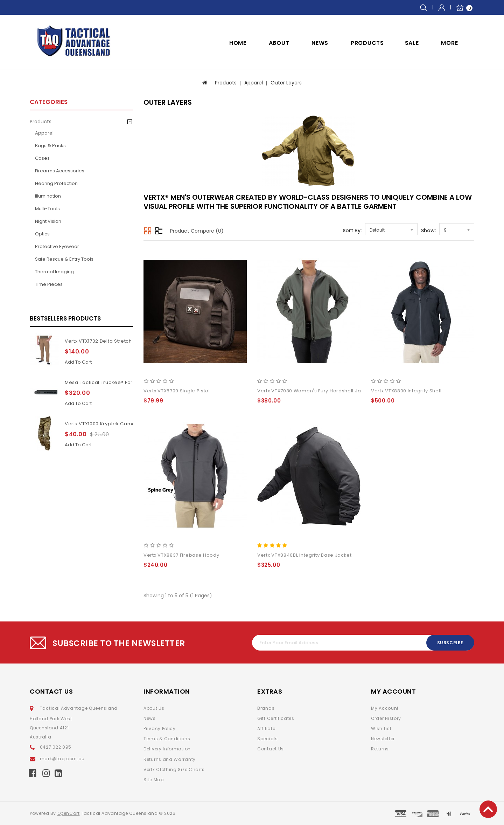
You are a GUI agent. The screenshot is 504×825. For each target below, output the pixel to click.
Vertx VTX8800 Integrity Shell (406, 391)
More (449, 43)
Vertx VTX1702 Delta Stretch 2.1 (102, 341)
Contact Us (271, 749)
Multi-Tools (47, 209)
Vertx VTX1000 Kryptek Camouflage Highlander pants (130, 424)
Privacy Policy (160, 728)
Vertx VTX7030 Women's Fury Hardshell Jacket (314, 391)
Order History (386, 718)
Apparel (254, 83)
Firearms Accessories (60, 171)
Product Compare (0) (197, 231)
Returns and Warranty (170, 759)
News (150, 718)
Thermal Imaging (54, 272)
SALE (412, 43)
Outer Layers (286, 83)
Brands (266, 708)
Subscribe (450, 643)
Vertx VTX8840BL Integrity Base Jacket (304, 555)
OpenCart (69, 813)
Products (367, 43)
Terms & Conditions (167, 739)
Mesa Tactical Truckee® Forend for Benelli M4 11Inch (129, 382)
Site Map (154, 780)
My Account (385, 708)
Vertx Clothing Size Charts (174, 769)
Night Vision (48, 221)
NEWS (320, 43)
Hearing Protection (56, 183)
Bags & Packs (50, 146)
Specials (268, 739)
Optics (42, 234)
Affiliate (266, 728)
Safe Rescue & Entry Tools (64, 259)
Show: (428, 231)
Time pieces (49, 284)
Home (238, 43)
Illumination (48, 196)
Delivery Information (167, 749)
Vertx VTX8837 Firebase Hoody (181, 555)
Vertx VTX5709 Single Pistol (177, 391)
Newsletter (383, 739)
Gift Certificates (276, 718)
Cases (42, 158)
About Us (154, 708)
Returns (380, 749)
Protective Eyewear (57, 246)
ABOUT (279, 43)
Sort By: (352, 231)
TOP (488, 809)
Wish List (381, 728)
